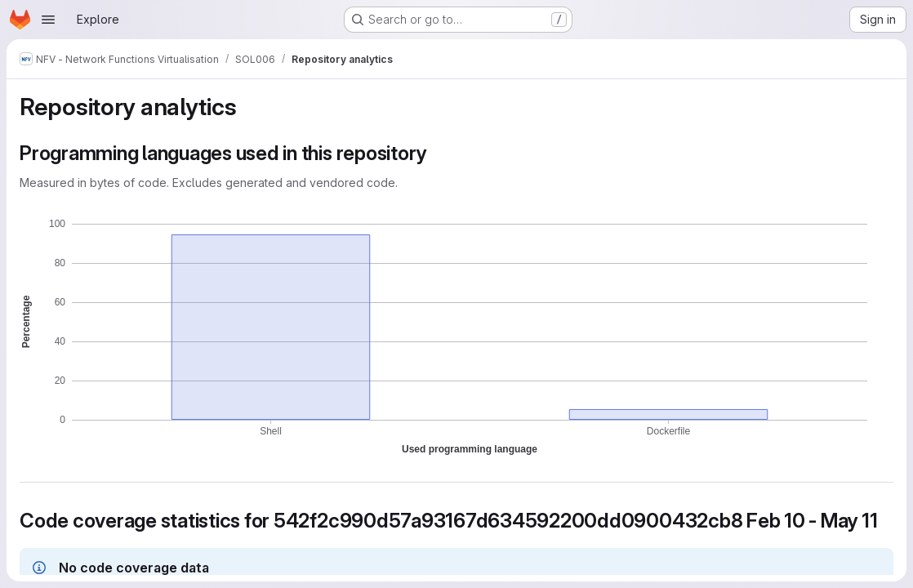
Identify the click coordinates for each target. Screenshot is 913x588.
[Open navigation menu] (48, 20)
